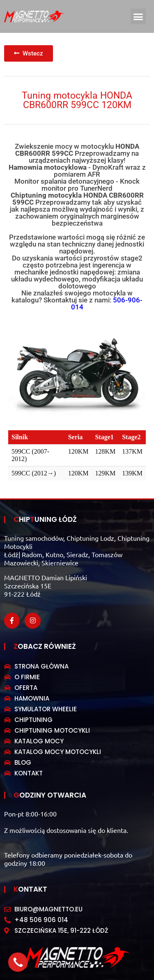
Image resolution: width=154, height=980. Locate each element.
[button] (138, 16)
